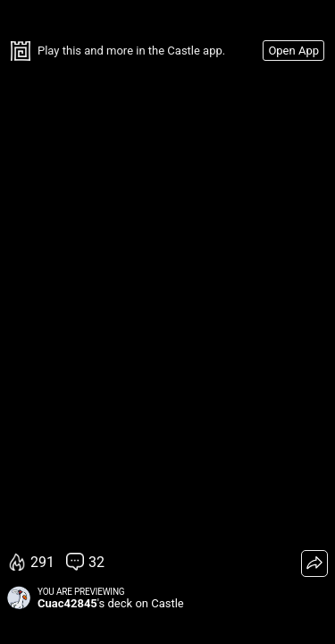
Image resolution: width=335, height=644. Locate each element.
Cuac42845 (67, 603)
